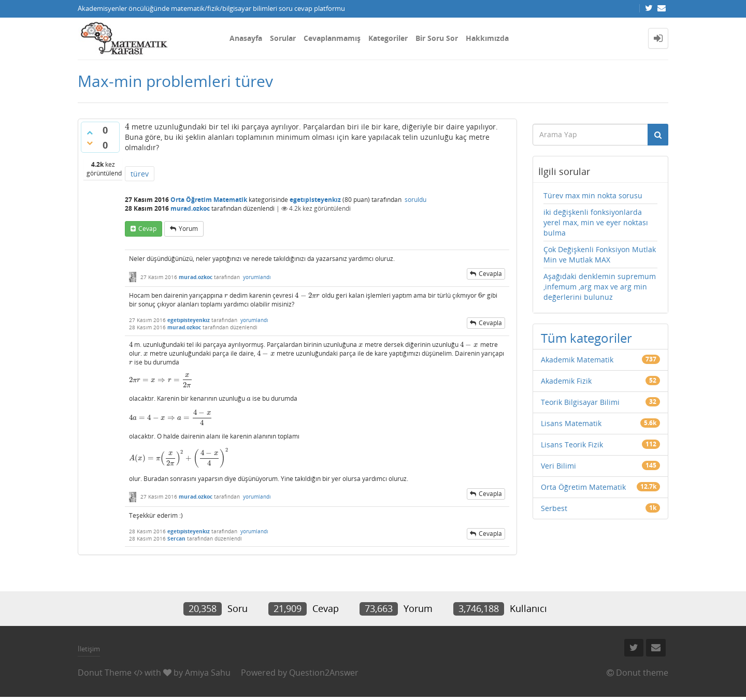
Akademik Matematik (577, 360)
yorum (188, 229)
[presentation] (127, 127)
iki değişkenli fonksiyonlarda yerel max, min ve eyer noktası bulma (596, 222)
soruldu (415, 200)
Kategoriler (388, 38)
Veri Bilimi (558, 466)
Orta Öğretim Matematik (209, 200)
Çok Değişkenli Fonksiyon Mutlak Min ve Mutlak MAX (600, 254)
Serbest (554, 508)
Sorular (283, 38)
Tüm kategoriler (586, 338)
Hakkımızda (487, 38)
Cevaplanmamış (332, 38)
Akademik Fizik (566, 381)
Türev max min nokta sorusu (593, 195)
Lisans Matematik (571, 423)
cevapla (490, 274)
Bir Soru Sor (437, 38)
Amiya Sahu (208, 673)
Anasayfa (246, 38)
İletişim (89, 649)
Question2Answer (324, 673)
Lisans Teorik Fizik (572, 444)
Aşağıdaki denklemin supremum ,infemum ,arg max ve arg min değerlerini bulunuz (600, 287)
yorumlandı (257, 277)
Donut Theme (105, 673)
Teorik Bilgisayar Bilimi (580, 402)
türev (140, 174)
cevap (147, 229)
